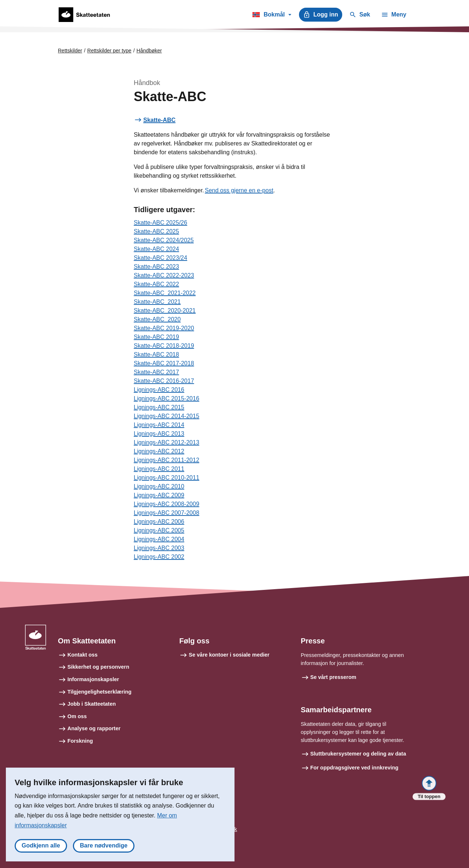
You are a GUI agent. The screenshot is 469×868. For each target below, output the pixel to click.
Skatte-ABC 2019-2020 (164, 328)
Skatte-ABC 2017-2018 (164, 363)
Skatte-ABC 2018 (156, 354)
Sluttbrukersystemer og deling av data (358, 754)
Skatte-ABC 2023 (156, 267)
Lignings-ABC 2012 (159, 451)
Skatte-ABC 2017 (156, 372)
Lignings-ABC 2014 (159, 425)
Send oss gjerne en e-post (239, 190)
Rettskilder (70, 51)
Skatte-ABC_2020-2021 (165, 311)
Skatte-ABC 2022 (156, 284)
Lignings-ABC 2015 (159, 407)
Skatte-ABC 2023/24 (160, 258)
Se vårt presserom (333, 677)
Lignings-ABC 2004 (159, 539)
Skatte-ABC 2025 (156, 231)
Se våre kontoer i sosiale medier (229, 655)
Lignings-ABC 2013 (159, 434)
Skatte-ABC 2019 (156, 337)
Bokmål (272, 16)
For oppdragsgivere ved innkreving (354, 768)
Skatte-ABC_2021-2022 (165, 293)
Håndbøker (149, 51)
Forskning (80, 741)
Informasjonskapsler (93, 679)
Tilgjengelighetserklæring (99, 692)
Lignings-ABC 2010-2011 (167, 478)
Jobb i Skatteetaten (92, 704)
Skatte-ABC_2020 (157, 319)
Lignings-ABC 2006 (159, 522)
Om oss (77, 716)
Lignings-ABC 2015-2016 (167, 398)
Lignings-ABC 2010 (159, 486)
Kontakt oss (82, 655)
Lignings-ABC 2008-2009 (167, 504)
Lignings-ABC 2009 (159, 495)
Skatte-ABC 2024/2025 (164, 240)
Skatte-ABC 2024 (156, 249)
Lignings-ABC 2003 (159, 548)
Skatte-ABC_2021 (157, 302)
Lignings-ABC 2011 (159, 469)
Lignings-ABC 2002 (159, 557)
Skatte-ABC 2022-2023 (164, 275)
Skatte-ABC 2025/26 (160, 223)
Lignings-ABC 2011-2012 (167, 460)
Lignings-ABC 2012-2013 (167, 442)
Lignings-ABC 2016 (159, 390)
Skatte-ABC (159, 120)
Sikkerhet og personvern (98, 667)
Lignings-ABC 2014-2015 (167, 416)
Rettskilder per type (109, 51)
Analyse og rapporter (94, 728)
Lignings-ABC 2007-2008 (167, 513)
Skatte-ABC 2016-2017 (164, 381)
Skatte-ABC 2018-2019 (164, 346)
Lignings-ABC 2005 (159, 530)
